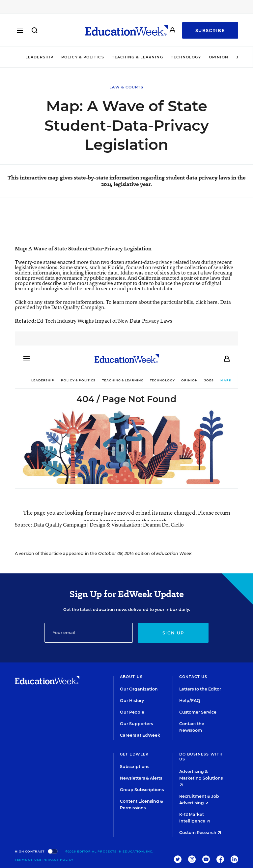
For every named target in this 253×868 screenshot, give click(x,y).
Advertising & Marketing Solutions (201, 778)
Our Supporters (136, 724)
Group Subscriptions (142, 790)
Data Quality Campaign (78, 307)
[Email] (89, 633)
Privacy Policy (58, 860)
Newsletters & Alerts (141, 778)
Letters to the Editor (200, 689)
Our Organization (139, 689)
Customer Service (198, 712)
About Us (131, 677)
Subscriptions (135, 767)
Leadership (39, 57)
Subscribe (210, 30)
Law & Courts (126, 87)
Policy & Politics (83, 57)
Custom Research (200, 833)
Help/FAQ (190, 701)
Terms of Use (28, 860)
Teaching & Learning (138, 57)
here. (213, 302)
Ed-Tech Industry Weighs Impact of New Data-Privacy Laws (105, 321)
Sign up (173, 633)
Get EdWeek (134, 754)
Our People (132, 712)
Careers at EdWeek (140, 735)
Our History (132, 701)
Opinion (219, 57)
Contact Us (193, 677)
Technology (186, 57)
